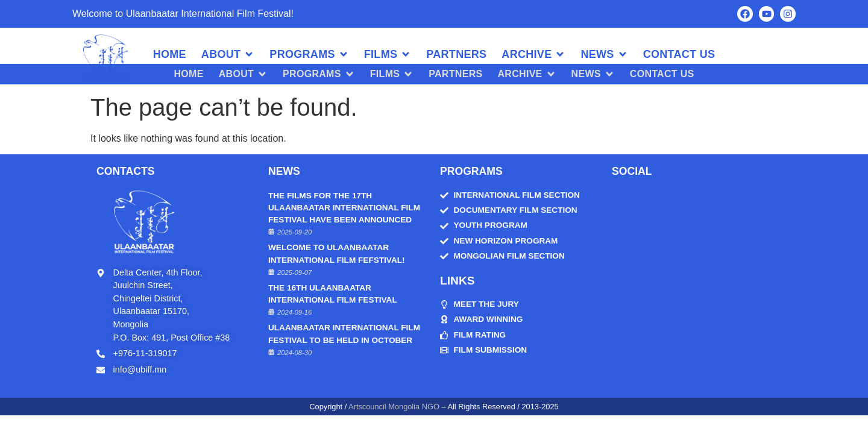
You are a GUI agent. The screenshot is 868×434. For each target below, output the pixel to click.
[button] (228, 55)
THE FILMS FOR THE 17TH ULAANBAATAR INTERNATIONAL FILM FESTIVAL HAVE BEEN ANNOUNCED (344, 208)
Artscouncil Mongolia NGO (394, 407)
